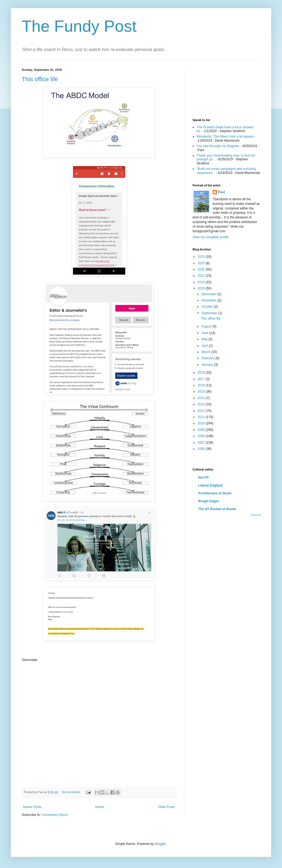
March (206, 352)
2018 (202, 373)
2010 (202, 423)
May (205, 339)
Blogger (160, 844)
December (209, 294)
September (210, 313)
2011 (202, 417)
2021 (202, 276)
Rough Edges (209, 501)
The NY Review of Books (217, 509)
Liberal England (210, 485)
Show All (256, 515)
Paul (221, 192)
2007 (202, 443)
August (207, 326)
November (209, 300)
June (205, 333)
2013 (202, 404)
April (205, 346)
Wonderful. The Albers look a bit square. (225, 136)
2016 (202, 385)
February (208, 358)
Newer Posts (32, 807)
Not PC (204, 478)
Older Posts (166, 807)
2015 (202, 392)
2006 (202, 449)
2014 (202, 398)
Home (100, 807)
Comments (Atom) (55, 815)
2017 (202, 379)
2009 (202, 430)
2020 (202, 282)
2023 (202, 263)
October (208, 307)
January (208, 365)
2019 (202, 288)
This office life (40, 79)
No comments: (72, 792)
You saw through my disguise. (218, 146)
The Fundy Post (79, 26)
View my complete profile (211, 237)
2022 (202, 269)
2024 (202, 257)
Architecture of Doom (215, 493)
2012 (202, 411)
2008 (202, 436)
